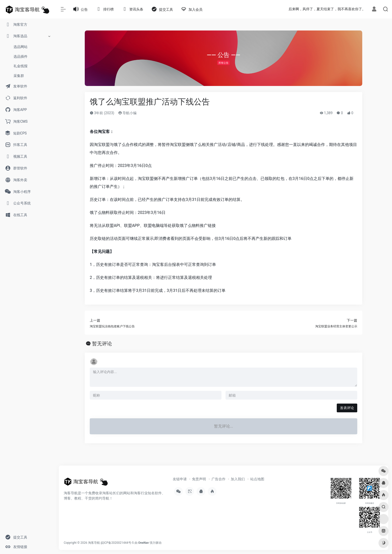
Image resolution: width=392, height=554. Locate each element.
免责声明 (199, 479)
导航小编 (127, 113)
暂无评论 (102, 344)
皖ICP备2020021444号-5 (117, 543)
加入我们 (238, 479)
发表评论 (347, 408)
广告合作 (218, 479)
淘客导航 (94, 543)
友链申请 (180, 479)
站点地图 (257, 479)
